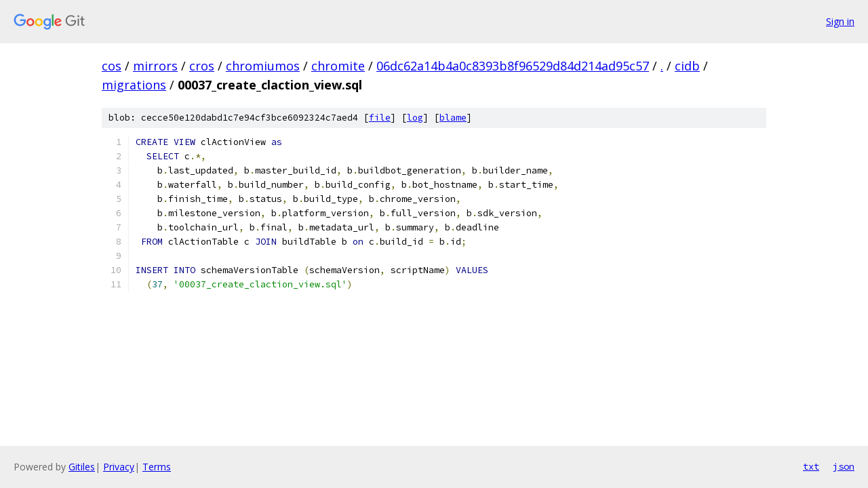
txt (811, 466)
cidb (687, 66)
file (380, 118)
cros (202, 66)
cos (112, 66)
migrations (134, 85)
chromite (338, 66)
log (415, 118)
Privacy (119, 467)
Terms (157, 467)
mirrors (155, 66)
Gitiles (82, 467)
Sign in (840, 21)
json (844, 466)
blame (453, 118)
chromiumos (263, 66)
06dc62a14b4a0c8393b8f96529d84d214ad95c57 (513, 66)
